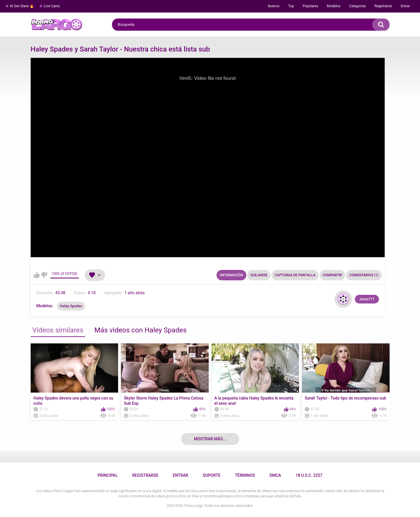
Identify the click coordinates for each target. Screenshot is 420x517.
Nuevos (274, 6)
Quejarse (259, 275)
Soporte (211, 475)
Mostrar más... (210, 439)
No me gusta (44, 275)
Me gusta (37, 275)
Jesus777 (367, 299)
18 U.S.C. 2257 (309, 475)
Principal (108, 475)
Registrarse (383, 6)
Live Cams (52, 6)
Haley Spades (71, 306)
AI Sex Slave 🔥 (22, 6)
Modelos (333, 6)
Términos (245, 475)
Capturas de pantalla (295, 275)
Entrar (405, 6)
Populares (311, 6)
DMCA (275, 475)
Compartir (332, 275)
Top (291, 6)
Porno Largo (194, 506)
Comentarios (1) (364, 275)
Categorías (357, 6)
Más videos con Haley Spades (141, 330)
